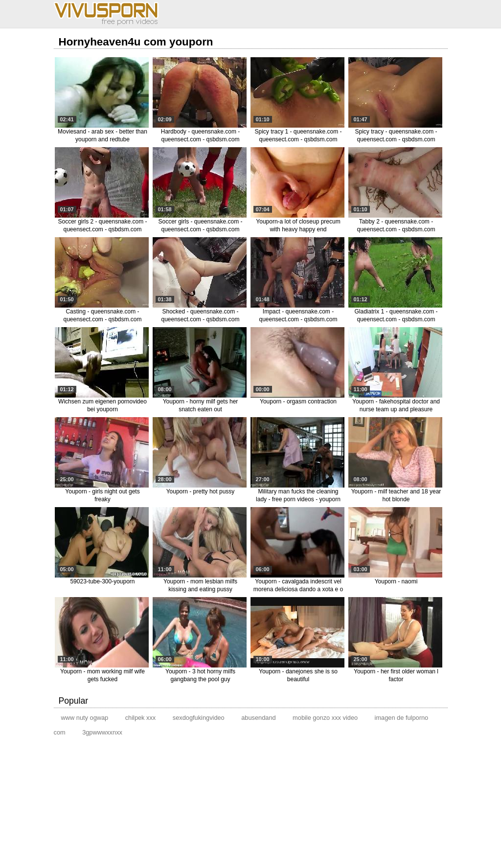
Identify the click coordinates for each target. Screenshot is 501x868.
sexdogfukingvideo (199, 718)
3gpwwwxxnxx (102, 732)
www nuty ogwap (85, 718)
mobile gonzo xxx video (325, 718)
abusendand (258, 718)
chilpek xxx (141, 718)
